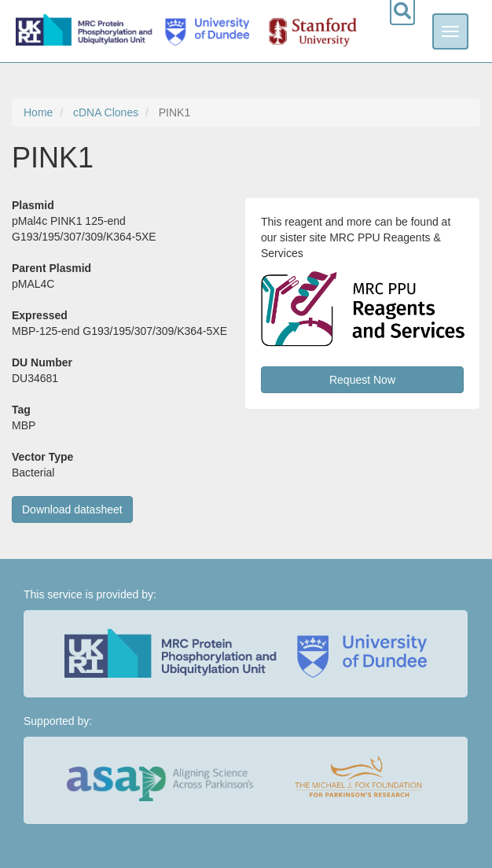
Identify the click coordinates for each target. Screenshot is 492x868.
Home (38, 112)
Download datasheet (72, 509)
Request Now (362, 380)
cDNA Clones (106, 112)
